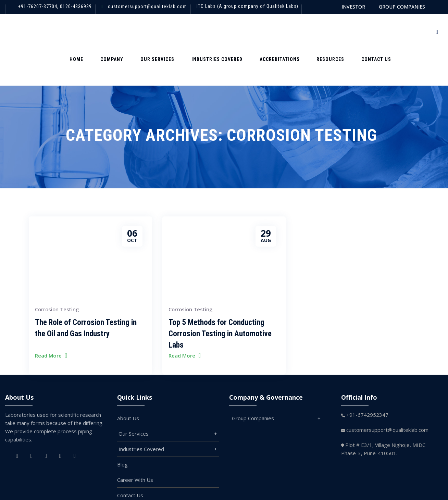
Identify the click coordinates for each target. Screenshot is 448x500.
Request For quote (397, 32)
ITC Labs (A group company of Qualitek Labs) (247, 6)
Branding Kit (132, 475)
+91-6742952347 (367, 379)
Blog (122, 428)
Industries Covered (211, 32)
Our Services (159, 32)
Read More (48, 320)
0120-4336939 (75, 7)
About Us (128, 382)
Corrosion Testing (57, 273)
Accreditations (266, 32)
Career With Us (135, 444)
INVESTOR (353, 7)
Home (93, 32)
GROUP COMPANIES (402, 7)
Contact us (348, 32)
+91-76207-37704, (38, 7)
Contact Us (130, 459)
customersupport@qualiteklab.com (147, 7)
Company (121, 32)
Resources (310, 32)
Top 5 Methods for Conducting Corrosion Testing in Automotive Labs (220, 298)
